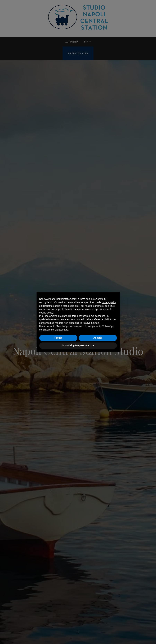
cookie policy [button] (46, 313)
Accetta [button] (98, 338)
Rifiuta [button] (58, 338)
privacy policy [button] (109, 302)
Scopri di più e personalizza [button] (78, 345)
